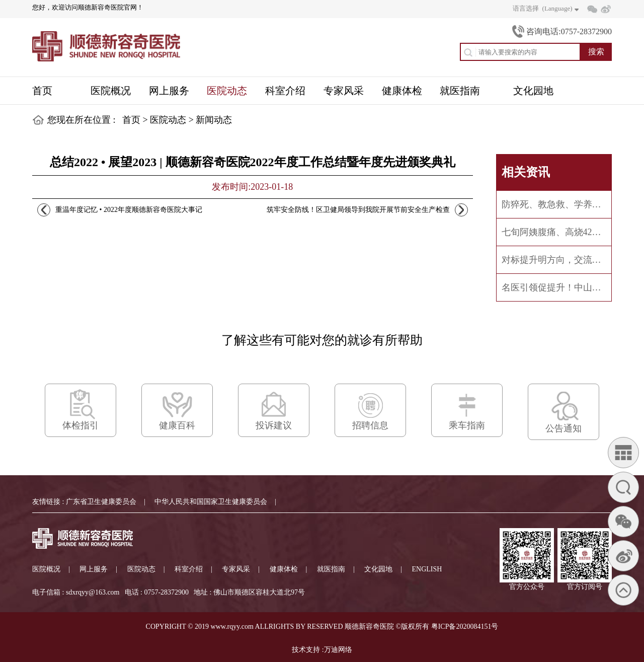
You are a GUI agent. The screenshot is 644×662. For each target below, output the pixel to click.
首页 (131, 120)
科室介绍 (189, 569)
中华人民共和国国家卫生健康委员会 (211, 502)
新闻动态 (214, 120)
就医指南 (331, 569)
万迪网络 (338, 650)
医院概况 (46, 569)
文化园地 (378, 569)
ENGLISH (427, 569)
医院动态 (168, 120)
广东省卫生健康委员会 (101, 502)
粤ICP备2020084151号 (465, 627)
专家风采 (236, 569)
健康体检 (284, 569)
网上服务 (94, 569)
